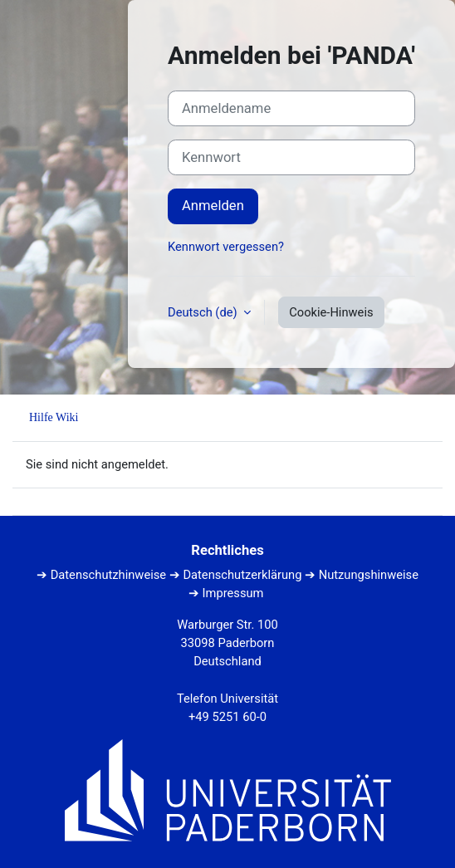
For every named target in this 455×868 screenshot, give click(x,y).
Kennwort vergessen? (226, 247)
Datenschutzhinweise (108, 575)
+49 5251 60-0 (227, 717)
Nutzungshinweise (369, 575)
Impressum (233, 593)
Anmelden (213, 206)
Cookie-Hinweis (331, 312)
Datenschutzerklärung (242, 575)
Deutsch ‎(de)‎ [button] (204, 312)
